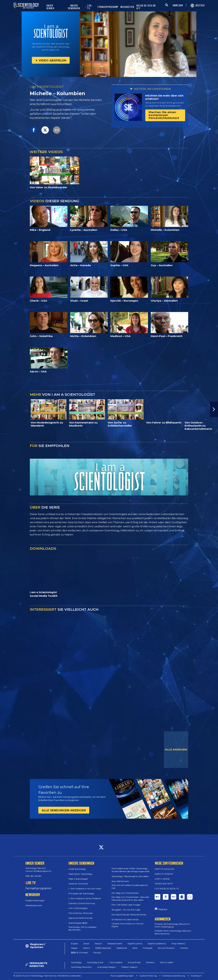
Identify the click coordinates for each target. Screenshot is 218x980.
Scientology (76, 962)
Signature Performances (80, 918)
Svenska (184, 948)
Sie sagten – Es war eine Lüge (126, 910)
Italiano (86, 948)
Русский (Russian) (166, 948)
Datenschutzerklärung (174, 976)
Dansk (86, 944)
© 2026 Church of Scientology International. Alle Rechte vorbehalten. (47, 976)
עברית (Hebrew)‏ (178, 944)
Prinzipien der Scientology (81, 893)
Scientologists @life (78, 923)
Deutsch (98, 944)
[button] (214, 409)
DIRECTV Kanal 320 (165, 869)
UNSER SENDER (50, 7)
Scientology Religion (107, 967)
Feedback (163, 909)
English (75, 944)
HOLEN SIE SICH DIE (146, 7)
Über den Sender (33, 876)
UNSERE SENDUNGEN (74, 7)
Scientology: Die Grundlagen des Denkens (83, 928)
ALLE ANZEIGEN (176, 749)
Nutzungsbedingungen (122, 976)
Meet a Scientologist (78, 879)
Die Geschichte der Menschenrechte (129, 915)
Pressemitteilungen (35, 900)
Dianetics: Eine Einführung (82, 903)
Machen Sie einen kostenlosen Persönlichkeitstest (164, 115)
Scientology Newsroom (81, 967)
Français (97, 953)
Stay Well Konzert (120, 881)
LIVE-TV (90, 7)
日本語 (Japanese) (103, 948)
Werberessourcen (34, 905)
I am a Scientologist (78, 908)
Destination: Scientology (80, 874)
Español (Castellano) (157, 944)
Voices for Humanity (78, 884)
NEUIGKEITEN (127, 7)
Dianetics (150, 962)
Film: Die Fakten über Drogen (126, 905)
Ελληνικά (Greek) (115, 944)
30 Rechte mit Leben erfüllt (125, 919)
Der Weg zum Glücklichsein (125, 893)
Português (148, 948)
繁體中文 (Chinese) (79, 953)
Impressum (196, 976)
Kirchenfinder (134, 962)
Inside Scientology (77, 869)
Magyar (74, 948)
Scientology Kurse (95, 962)
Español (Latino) (135, 944)
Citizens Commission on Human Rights (128, 925)
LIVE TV (31, 883)
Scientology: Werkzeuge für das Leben (130, 876)
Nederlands (122, 948)
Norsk (135, 948)
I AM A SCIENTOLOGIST (47, 87)
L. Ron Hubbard (116, 962)
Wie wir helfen (167, 962)
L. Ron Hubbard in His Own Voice (85, 889)
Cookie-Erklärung (148, 976)
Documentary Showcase (81, 913)
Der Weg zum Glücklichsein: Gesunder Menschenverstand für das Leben (130, 898)
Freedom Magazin (129, 967)
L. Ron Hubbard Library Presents (85, 898)
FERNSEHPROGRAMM (108, 7)
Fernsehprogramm (38, 888)
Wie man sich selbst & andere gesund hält (130, 887)
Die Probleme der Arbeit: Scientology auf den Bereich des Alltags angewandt (131, 870)
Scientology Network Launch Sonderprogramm (38, 870)
